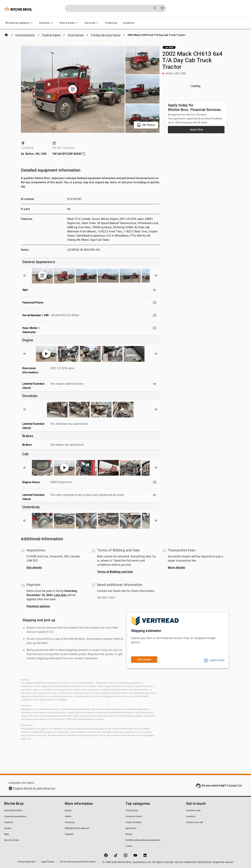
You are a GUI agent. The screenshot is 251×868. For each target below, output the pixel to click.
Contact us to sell (195, 822)
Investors (9, 822)
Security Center (12, 840)
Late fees (60, 595)
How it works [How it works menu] (69, 23)
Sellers (68, 816)
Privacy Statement (27, 862)
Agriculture (131, 828)
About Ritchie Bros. (14, 810)
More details (176, 567)
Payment (69, 834)
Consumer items (134, 816)
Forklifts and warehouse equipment (143, 840)
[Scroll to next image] (156, 275)
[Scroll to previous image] (24, 275)
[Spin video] (155, 290)
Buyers (68, 810)
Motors (129, 834)
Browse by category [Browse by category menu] (20, 23)
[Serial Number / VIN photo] (155, 315)
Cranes (129, 846)
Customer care (193, 810)
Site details (34, 567)
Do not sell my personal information (78, 862)
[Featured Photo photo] (155, 303)
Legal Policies (48, 862)
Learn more (214, 660)
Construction (132, 810)
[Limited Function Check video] (155, 384)
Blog (6, 834)
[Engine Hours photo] (155, 482)
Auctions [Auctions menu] (47, 23)
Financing (111, 23)
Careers (8, 828)
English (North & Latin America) (34, 788)
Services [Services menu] (92, 23)
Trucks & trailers (133, 822)
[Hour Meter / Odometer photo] (155, 328)
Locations (129, 23)
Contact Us (234, 786)
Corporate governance (15, 816)
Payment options (38, 606)
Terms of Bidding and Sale (115, 572)
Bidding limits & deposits (77, 828)
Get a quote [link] (144, 660)
